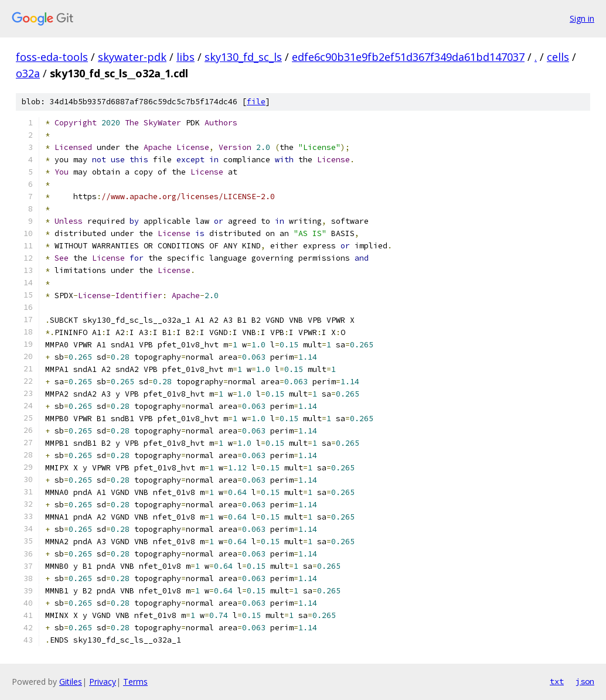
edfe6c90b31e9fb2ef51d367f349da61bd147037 (408, 57)
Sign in (582, 18)
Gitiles (71, 682)
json (585, 681)
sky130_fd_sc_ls (243, 57)
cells (558, 57)
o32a (28, 73)
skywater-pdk (132, 57)
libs (185, 57)
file (256, 102)
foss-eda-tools (52, 57)
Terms (135, 682)
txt (557, 681)
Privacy (103, 682)
